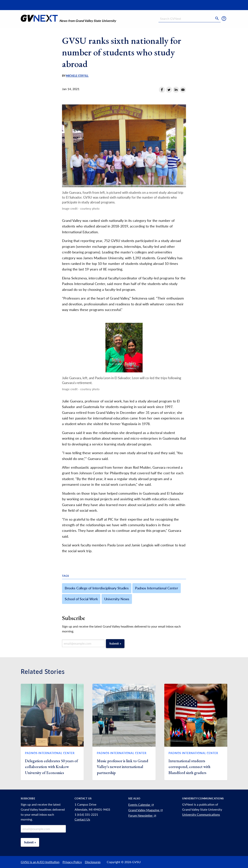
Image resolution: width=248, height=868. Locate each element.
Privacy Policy (72, 862)
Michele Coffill (77, 76)
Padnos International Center (157, 588)
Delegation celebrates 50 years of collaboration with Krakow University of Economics (51, 767)
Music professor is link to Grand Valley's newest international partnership (123, 767)
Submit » (115, 643)
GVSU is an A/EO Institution (40, 862)
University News (117, 599)
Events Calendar (141, 805)
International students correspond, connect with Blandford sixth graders (189, 767)
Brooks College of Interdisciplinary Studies (97, 588)
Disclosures (93, 862)
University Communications (201, 814)
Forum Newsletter (142, 815)
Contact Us (82, 819)
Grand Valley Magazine (146, 810)
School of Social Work (81, 599)
